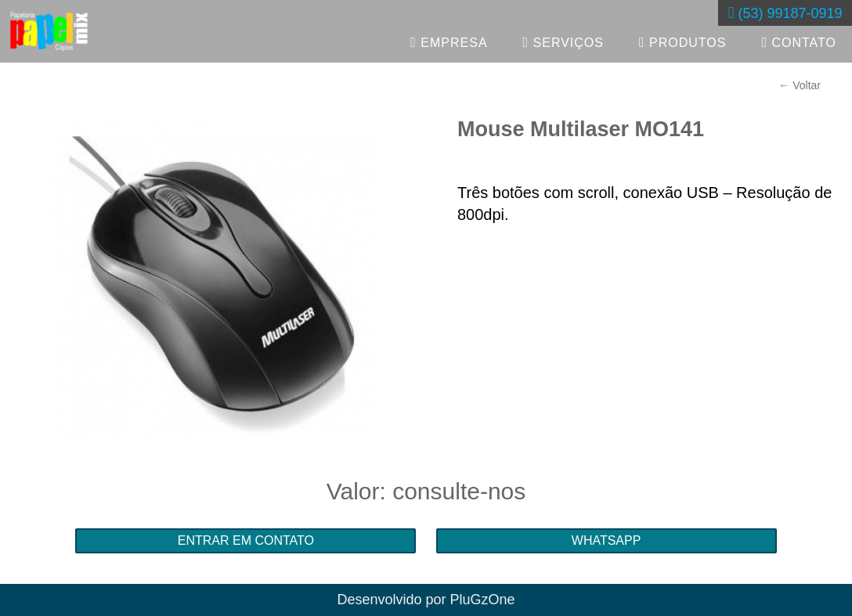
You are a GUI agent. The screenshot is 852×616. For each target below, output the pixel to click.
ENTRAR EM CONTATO (246, 540)
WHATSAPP (607, 540)
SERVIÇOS (563, 42)
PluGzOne (483, 600)
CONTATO (799, 42)
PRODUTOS (682, 42)
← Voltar (800, 85)
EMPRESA (449, 42)
